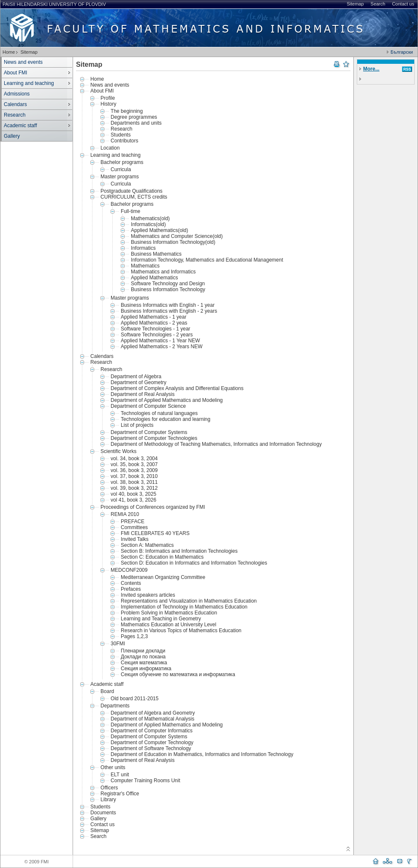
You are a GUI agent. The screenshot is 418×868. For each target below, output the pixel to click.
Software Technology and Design (168, 284)
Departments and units (136, 123)
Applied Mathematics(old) (159, 230)
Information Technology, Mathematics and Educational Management (207, 260)
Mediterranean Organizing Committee (163, 577)
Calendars (15, 104)
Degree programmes (134, 117)
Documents (103, 813)
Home (9, 52)
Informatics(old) (148, 224)
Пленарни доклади (143, 651)
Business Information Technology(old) (173, 242)
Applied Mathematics (154, 278)
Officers (109, 788)
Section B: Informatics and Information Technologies (179, 551)
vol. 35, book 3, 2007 (134, 464)
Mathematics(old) (150, 218)
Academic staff (20, 126)
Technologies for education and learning (166, 419)
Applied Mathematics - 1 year (153, 317)
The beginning (127, 111)
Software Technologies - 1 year (156, 329)
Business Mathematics (156, 254)
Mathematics (145, 266)
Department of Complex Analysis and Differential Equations (177, 388)
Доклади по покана (143, 657)
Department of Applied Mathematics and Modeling (167, 400)
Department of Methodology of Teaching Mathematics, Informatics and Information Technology (216, 444)
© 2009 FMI (37, 862)
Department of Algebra (136, 377)
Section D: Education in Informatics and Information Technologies (194, 563)
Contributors (124, 141)
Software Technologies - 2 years (157, 335)
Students (121, 135)
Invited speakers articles (148, 595)
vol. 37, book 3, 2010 (134, 476)
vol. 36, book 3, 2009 (134, 470)
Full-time (130, 211)
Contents (131, 583)
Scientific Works (118, 451)
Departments (115, 706)
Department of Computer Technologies (154, 438)
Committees (134, 527)
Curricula (121, 169)
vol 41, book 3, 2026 (133, 500)
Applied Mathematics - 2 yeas (154, 323)
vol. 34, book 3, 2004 (134, 459)
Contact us (403, 4)
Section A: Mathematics (147, 545)
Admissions (17, 94)
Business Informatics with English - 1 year (168, 305)
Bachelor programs (122, 162)
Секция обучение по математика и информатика (178, 674)
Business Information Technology (168, 289)
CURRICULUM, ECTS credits (134, 197)
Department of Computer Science (148, 406)
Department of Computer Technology (152, 742)
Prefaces (131, 589)
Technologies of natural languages (159, 413)
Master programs (120, 177)
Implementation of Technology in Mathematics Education (184, 607)
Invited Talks (135, 539)
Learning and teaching (29, 83)
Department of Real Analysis (142, 394)
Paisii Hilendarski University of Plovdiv (54, 4)
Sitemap (355, 4)
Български (402, 52)
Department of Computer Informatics (152, 731)
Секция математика (144, 663)
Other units (113, 767)
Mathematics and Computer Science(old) (177, 236)
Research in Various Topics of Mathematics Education (181, 631)
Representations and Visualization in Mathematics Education (189, 601)
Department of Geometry (138, 382)
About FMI (15, 73)
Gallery (12, 136)
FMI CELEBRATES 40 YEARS (155, 533)
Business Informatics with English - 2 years (169, 311)
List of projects (137, 425)
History (108, 104)
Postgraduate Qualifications (132, 191)
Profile (108, 98)
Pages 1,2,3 (134, 636)
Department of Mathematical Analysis (152, 719)
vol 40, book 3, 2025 (133, 494)
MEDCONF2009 (129, 570)
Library (108, 800)
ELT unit (120, 775)
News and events (23, 62)
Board (107, 691)
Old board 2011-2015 (134, 699)
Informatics (143, 248)
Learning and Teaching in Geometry (161, 619)
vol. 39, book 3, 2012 (134, 488)
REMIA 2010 (125, 514)
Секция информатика (146, 669)
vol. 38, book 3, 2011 (134, 482)
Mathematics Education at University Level (168, 625)
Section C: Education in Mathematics (162, 557)
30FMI (118, 644)
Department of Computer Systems (149, 432)
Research (15, 115)
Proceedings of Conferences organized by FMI (153, 507)
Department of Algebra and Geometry (153, 713)
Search (378, 4)
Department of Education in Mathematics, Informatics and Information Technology (202, 754)
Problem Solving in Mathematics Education (169, 613)
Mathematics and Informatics (163, 272)
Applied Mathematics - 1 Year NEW (160, 341)
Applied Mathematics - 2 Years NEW (161, 347)
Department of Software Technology (151, 748)
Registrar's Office (120, 794)
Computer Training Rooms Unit (145, 781)
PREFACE (133, 521)
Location (110, 148)
